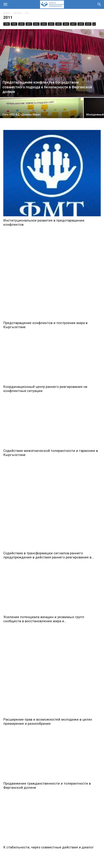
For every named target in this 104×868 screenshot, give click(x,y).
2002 (36, 24)
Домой (7, 13)
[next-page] (58, 811)
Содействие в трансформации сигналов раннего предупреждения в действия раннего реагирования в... (49, 478)
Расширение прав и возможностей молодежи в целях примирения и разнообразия (48, 606)
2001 (29, 24)
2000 (21, 24)
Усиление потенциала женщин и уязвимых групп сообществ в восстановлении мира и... (44, 542)
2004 (51, 24)
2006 (66, 24)
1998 (7, 24)
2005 (59, 24)
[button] (5, 4)
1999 (14, 24)
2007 (73, 24)
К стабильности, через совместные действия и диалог (49, 732)
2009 (88, 24)
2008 (81, 24)
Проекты (18, 13)
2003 (44, 24)
